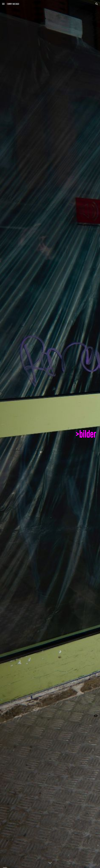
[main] (50, 434)
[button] (3, 4)
